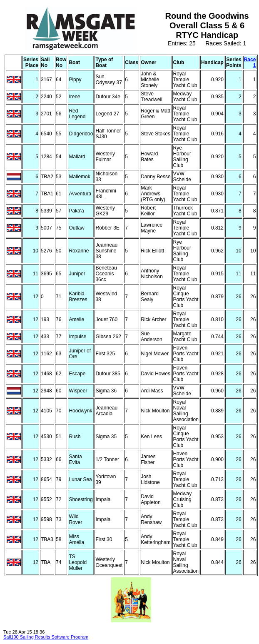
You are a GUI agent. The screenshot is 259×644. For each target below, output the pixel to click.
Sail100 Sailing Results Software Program (46, 637)
